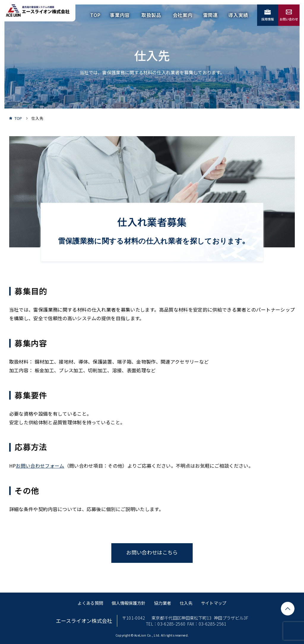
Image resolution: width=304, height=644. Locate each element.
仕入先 (186, 603)
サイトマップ (214, 603)
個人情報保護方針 (129, 603)
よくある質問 (90, 603)
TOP (95, 15)
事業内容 (120, 15)
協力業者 (163, 603)
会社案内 (183, 15)
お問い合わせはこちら (152, 552)
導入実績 (238, 15)
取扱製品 (151, 15)
